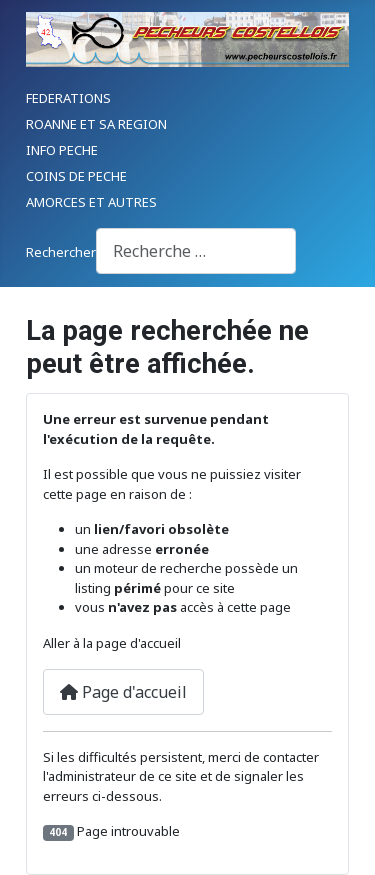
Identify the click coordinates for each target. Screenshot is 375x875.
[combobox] (196, 250)
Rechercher (61, 252)
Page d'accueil (123, 692)
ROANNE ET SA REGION (96, 124)
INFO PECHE (62, 150)
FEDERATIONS (68, 98)
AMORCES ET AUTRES (91, 202)
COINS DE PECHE (76, 176)
